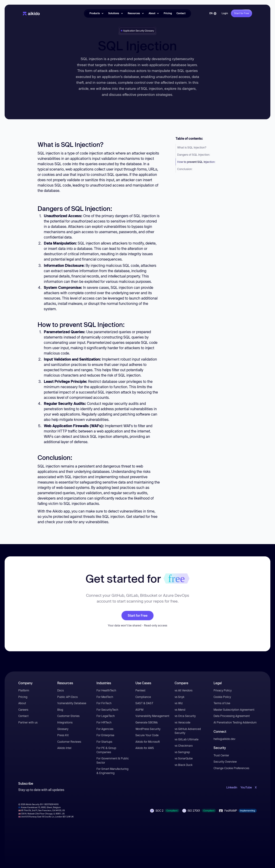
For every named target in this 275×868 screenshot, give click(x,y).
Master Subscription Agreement (234, 710)
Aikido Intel (64, 748)
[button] (97, 13)
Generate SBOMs (147, 722)
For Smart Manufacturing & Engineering (112, 771)
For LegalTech (106, 716)
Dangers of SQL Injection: (194, 155)
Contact (181, 13)
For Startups (104, 742)
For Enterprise (105, 735)
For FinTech (104, 703)
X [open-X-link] (256, 787)
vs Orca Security (185, 716)
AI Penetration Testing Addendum (235, 722)
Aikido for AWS (145, 748)
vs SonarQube (184, 758)
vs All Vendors (184, 690)
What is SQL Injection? (192, 147)
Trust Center (221, 755)
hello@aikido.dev (224, 739)
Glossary (63, 729)
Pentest (140, 690)
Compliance (143, 697)
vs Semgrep (182, 752)
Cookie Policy (222, 697)
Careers (23, 710)
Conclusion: (185, 169)
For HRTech (104, 722)
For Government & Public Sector (113, 760)
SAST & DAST (144, 703)
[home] (31, 13)
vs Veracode (182, 722)
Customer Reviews (69, 742)
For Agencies (105, 729)
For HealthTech (106, 690)
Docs (61, 690)
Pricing (168, 13)
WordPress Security (148, 729)
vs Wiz (179, 703)
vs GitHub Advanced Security (188, 731)
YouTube (246, 787)
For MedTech (105, 697)
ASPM (139, 710)
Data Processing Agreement (232, 716)
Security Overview (225, 762)
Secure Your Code (147, 735)
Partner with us (28, 722)
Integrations (65, 722)
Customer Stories (68, 716)
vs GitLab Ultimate (187, 739)
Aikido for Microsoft (148, 742)
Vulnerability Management (152, 716)
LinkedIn (232, 787)
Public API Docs (67, 697)
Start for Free (138, 616)
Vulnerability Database (72, 703)
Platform (24, 690)
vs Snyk (179, 697)
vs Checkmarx (184, 745)
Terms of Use (222, 703)
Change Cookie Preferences (231, 768)
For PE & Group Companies (106, 750)
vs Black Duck (184, 765)
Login (225, 13)
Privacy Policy (223, 690)
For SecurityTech (107, 710)
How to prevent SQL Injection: (196, 162)
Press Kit (63, 735)
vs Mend (180, 710)
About (22, 703)
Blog (60, 710)
